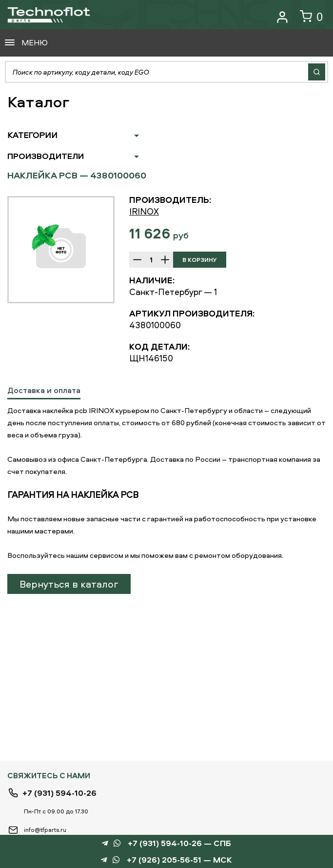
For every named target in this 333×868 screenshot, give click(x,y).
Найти (317, 72)
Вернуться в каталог (69, 584)
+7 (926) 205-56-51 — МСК (179, 860)
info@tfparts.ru (45, 830)
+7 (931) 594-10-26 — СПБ (179, 843)
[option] (61, 250)
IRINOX (144, 211)
